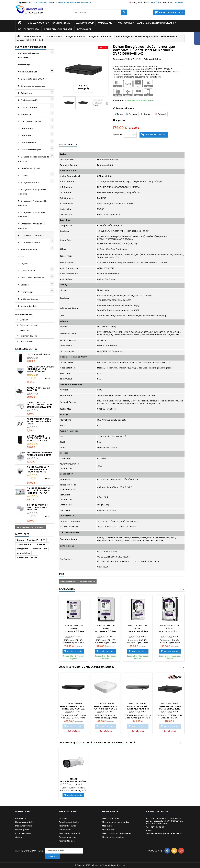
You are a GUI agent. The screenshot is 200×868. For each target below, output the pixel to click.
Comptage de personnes (33, 86)
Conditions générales (69, 822)
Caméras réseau (61, 23)
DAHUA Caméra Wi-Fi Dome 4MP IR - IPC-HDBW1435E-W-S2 (38, 469)
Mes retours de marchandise (116, 822)
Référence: (118, 59)
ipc (46, 549)
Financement (65, 830)
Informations (24, 315)
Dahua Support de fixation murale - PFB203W (37, 507)
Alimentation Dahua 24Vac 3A (38, 389)
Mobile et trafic (28, 271)
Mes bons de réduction (113, 837)
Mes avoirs (107, 826)
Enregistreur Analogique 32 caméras (32, 203)
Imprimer (120, 120)
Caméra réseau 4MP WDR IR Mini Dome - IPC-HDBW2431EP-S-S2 (40, 369)
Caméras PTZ (105, 23)
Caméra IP (32, 540)
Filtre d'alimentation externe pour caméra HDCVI (39, 421)
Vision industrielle (29, 306)
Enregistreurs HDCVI (30, 182)
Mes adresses (109, 830)
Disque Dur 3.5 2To (105, 631)
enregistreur (23, 549)
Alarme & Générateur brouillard (156, 23)
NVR (43, 540)
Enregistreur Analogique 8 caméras (32, 226)
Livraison (24, 320)
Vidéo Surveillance (28, 72)
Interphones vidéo (28, 29)
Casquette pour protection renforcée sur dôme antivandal (40, 405)
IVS (22, 256)
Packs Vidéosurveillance (32, 278)
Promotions (21, 818)
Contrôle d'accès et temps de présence (34, 159)
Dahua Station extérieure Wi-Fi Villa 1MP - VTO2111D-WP (39, 438)
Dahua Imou (26, 93)
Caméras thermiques (31, 150)
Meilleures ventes (26, 349)
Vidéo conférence (29, 299)
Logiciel (24, 264)
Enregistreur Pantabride (32, 235)
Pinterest (161, 114)
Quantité (118, 135)
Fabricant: (149, 59)
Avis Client (25, 331)
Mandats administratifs (69, 833)
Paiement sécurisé (29, 325)
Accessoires (125, 23)
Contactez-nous (23, 833)
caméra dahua (25, 544)
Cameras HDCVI (84, 23)
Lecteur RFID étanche (39, 354)
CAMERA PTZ (42, 544)
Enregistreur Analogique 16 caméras (32, 192)
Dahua (20, 540)
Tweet (119, 114)
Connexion (179, 2)
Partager (132, 114)
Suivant (107, 103)
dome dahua (23, 553)
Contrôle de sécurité (30, 168)
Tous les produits (37, 23)
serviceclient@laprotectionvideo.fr (164, 833)
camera (37, 549)
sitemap (19, 837)
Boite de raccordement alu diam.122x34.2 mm (40, 454)
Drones (24, 175)
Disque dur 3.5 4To (170, 631)
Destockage (84, 29)
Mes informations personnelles (117, 833)
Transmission (27, 292)
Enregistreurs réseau (30, 242)
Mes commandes (110, 818)
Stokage (25, 285)
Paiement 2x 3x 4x (28, 336)
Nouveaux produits (24, 822)
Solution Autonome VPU (58, 29)
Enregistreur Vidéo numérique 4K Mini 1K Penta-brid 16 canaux (138, 709)
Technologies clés (29, 100)
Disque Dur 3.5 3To (73, 631)
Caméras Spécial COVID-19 (34, 79)
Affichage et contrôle (31, 121)
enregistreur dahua (27, 557)
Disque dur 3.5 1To (138, 631)
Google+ (146, 114)
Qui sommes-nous (68, 837)
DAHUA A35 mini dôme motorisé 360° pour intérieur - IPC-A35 (39, 491)
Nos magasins (26, 341)
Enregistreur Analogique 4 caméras (32, 215)
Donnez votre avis (125, 108)
